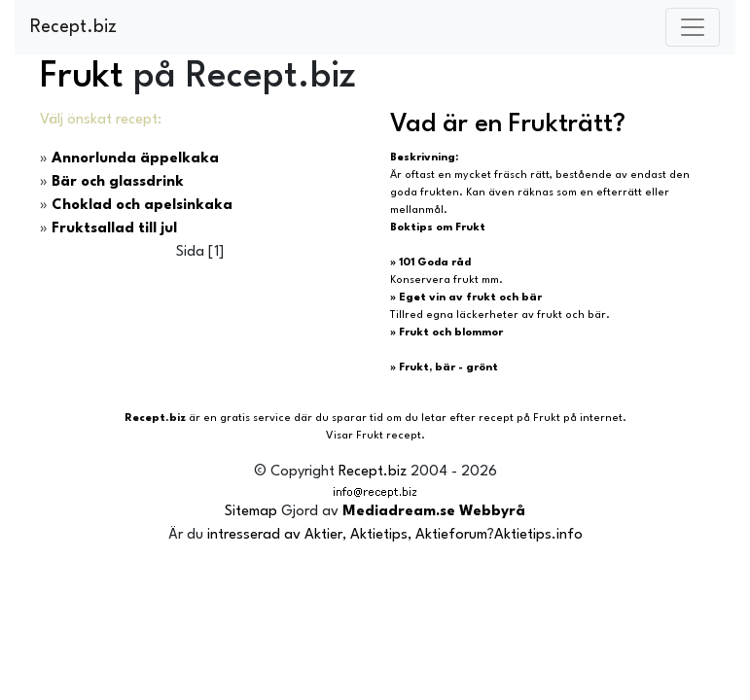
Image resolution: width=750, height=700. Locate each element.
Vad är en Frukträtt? (508, 124)
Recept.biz (73, 27)
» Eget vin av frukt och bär (466, 298)
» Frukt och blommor (446, 333)
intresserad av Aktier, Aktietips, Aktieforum (347, 535)
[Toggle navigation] (693, 27)
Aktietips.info (538, 535)
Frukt (82, 77)
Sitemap (251, 512)
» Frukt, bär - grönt (444, 368)
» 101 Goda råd (430, 263)
